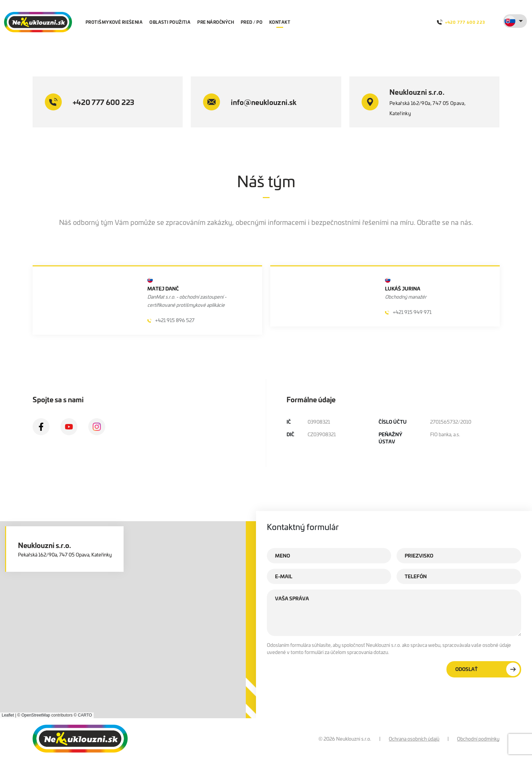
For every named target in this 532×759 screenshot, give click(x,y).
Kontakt (280, 22)
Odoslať (488, 669)
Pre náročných (216, 22)
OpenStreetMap (36, 715)
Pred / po (252, 22)
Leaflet (8, 715)
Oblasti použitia (170, 22)
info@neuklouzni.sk (250, 102)
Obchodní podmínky (478, 739)
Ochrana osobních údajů (414, 739)
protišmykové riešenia (114, 22)
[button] (133, 611)
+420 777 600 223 (461, 22)
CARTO (85, 715)
